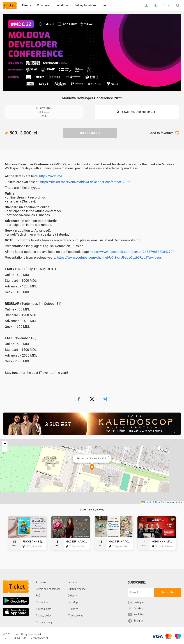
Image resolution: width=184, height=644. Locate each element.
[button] (92, 468)
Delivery (72, 596)
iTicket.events (76, 616)
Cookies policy (44, 622)
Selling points (44, 609)
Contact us (42, 602)
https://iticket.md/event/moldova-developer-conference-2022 (85, 182)
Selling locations (85, 5)
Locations (62, 5)
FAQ (38, 596)
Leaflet (146, 502)
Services (73, 582)
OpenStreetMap (163, 502)
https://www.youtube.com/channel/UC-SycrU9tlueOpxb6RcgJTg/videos (109, 257)
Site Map (73, 602)
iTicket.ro (73, 609)
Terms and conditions (48, 589)
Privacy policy (44, 616)
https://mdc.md (51, 176)
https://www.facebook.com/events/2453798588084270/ (132, 252)
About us (41, 582)
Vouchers (43, 5)
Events (27, 5)
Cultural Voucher (77, 589)
